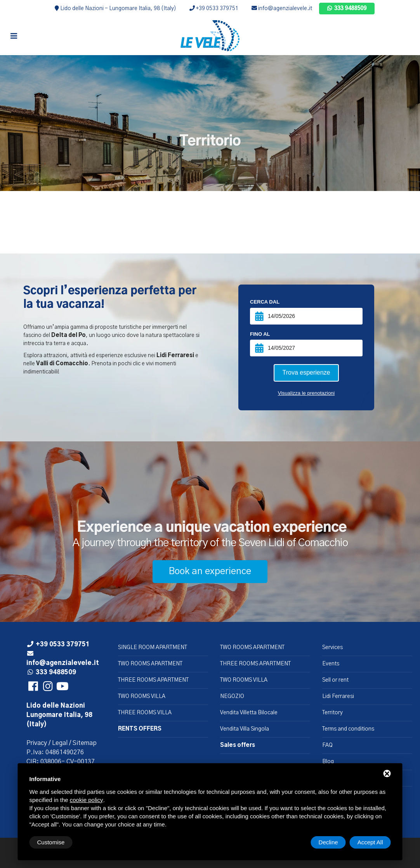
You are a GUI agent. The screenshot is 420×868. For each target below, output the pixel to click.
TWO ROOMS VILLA (142, 696)
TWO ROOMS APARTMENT (150, 664)
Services (332, 648)
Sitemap (85, 743)
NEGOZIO (232, 696)
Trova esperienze (306, 372)
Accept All (370, 842)
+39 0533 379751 (214, 9)
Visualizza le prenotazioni (306, 393)
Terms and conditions (348, 729)
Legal (60, 743)
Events (331, 664)
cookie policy (87, 800)
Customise (51, 842)
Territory (332, 713)
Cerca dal (265, 302)
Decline (328, 842)
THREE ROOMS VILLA (145, 713)
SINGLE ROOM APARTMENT (153, 648)
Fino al (260, 334)
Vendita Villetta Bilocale (249, 713)
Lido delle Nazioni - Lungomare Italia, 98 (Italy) (115, 9)
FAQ (327, 745)
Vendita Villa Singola (245, 729)
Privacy (37, 743)
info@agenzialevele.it (282, 9)
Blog (328, 762)
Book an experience (210, 571)
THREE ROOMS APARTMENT (153, 680)
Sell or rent (335, 680)
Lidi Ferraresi (338, 696)
